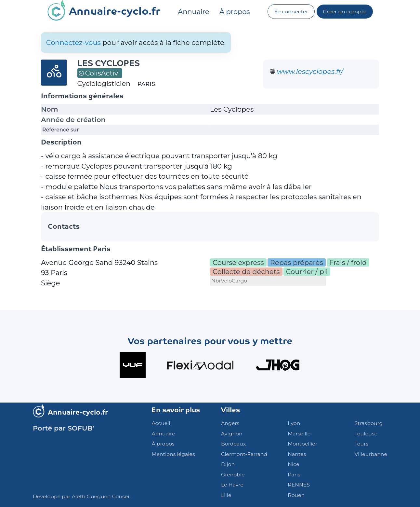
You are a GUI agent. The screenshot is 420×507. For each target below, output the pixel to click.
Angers (230, 423)
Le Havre (232, 485)
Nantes (297, 454)
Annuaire (193, 12)
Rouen (296, 495)
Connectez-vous (73, 42)
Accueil (161, 423)
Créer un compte (345, 12)
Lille (226, 495)
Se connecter (291, 12)
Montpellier (302, 444)
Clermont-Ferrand (244, 454)
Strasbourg (369, 423)
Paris (294, 475)
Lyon (294, 423)
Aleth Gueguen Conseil (101, 496)
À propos (235, 12)
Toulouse (366, 434)
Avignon (232, 434)
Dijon (228, 464)
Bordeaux (233, 444)
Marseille (299, 434)
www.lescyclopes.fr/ (310, 71)
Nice (293, 464)
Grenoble (233, 475)
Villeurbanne (371, 454)
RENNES (299, 485)
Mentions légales (173, 454)
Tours (362, 444)
